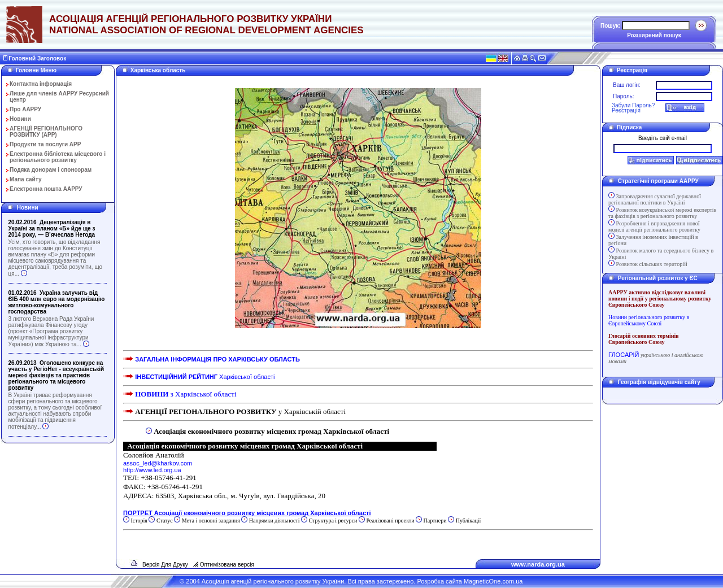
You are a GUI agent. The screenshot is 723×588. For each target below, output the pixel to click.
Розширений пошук (654, 35)
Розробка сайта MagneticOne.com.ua (470, 581)
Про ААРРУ (25, 109)
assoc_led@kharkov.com (158, 463)
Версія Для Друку (165, 565)
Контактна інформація (41, 84)
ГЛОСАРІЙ (624, 355)
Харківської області (205, 377)
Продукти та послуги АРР (45, 144)
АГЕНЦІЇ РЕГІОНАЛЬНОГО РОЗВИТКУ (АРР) (46, 132)
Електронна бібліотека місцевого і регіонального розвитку (58, 157)
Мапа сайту (26, 179)
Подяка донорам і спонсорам (51, 170)
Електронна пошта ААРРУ (46, 189)
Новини (20, 119)
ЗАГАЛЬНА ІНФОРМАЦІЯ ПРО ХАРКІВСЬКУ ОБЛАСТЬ (217, 359)
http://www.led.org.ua (152, 470)
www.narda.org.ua (538, 564)
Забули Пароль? (633, 105)
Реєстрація (626, 110)
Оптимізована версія (227, 565)
